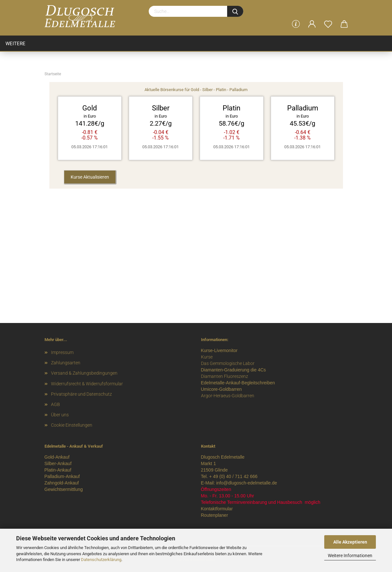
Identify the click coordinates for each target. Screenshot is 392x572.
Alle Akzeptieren (350, 542)
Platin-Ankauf (58, 470)
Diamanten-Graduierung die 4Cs (234, 370)
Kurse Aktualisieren (90, 177)
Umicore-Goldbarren (221, 389)
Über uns (60, 415)
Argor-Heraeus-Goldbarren (228, 396)
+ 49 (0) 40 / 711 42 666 (233, 476)
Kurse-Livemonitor (219, 350)
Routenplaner (215, 515)
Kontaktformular (217, 509)
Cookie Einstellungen (72, 425)
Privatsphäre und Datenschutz (81, 394)
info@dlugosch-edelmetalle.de (247, 483)
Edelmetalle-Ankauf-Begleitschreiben (238, 383)
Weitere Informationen (350, 556)
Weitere (15, 44)
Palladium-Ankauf (62, 476)
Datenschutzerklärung (101, 560)
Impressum (62, 352)
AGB (55, 404)
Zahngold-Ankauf (62, 483)
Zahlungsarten (66, 363)
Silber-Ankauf (58, 463)
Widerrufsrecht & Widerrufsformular (87, 384)
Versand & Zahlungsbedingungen (84, 373)
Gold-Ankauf (57, 457)
